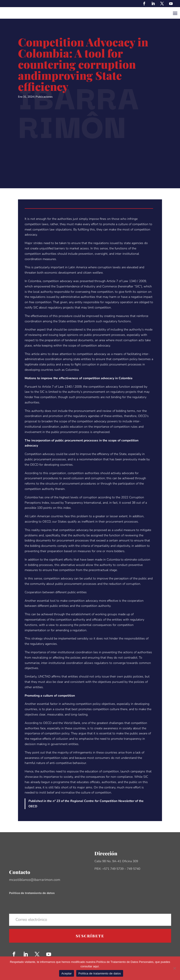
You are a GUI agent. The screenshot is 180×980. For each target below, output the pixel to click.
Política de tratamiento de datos (32, 893)
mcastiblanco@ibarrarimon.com (35, 880)
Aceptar (67, 973)
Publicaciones (44, 97)
